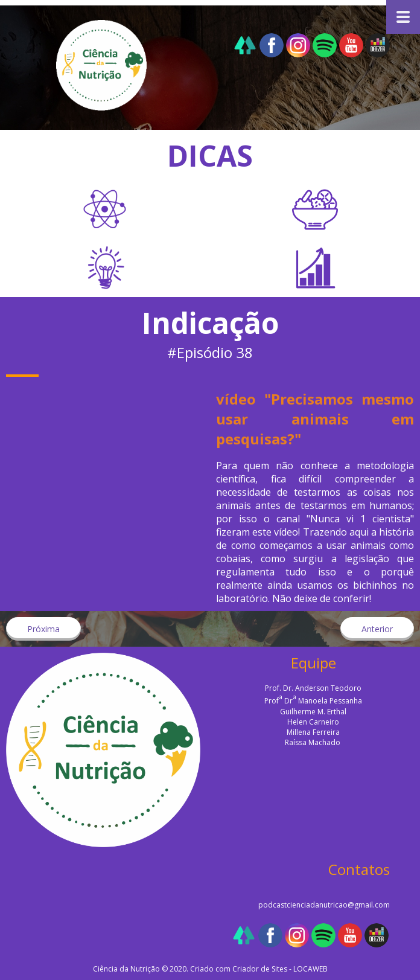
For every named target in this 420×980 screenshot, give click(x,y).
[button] (43, 629)
